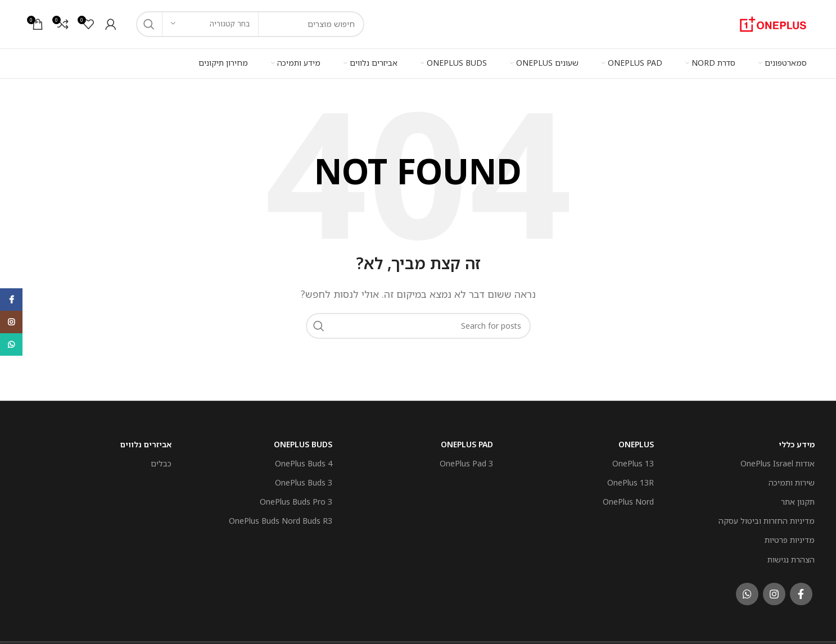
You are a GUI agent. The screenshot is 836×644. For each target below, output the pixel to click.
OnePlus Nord (628, 499)
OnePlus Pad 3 (466, 460)
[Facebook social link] (801, 591)
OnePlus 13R (631, 479)
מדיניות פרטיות (790, 537)
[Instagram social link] (774, 591)
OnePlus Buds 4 (304, 460)
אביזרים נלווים (146, 441)
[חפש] (418, 323)
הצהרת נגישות (791, 556)
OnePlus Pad (467, 441)
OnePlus (636, 441)
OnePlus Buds (303, 441)
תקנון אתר (798, 499)
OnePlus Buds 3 (304, 479)
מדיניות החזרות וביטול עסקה (767, 518)
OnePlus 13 (633, 460)
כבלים (161, 460)
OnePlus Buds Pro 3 (296, 499)
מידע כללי (797, 441)
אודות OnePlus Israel (778, 460)
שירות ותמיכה (792, 479)
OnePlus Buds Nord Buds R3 (281, 518)
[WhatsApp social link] (747, 591)
